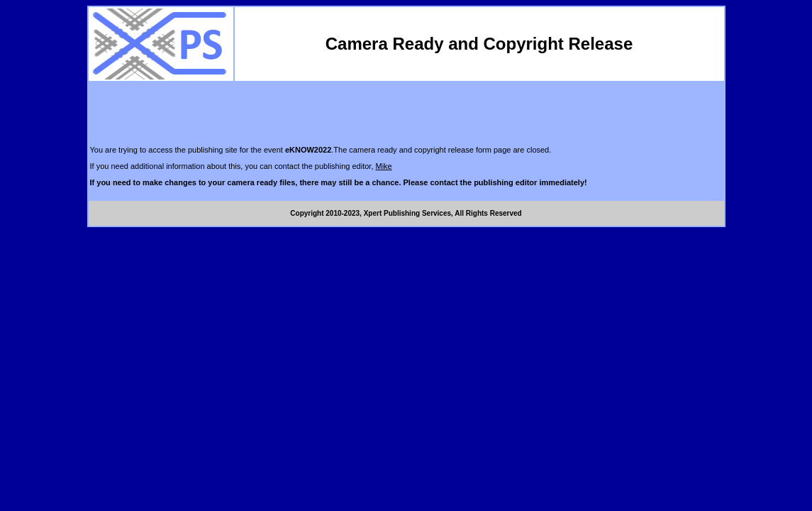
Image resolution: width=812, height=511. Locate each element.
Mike (384, 166)
